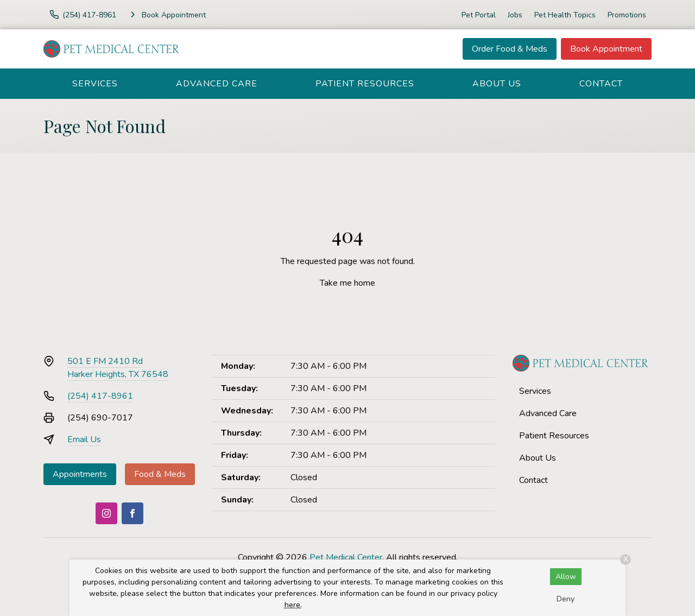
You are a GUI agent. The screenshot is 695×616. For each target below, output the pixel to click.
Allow (566, 577)
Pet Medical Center (346, 557)
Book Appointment (606, 49)
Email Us (84, 439)
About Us (497, 84)
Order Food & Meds (510, 49)
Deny (566, 599)
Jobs (515, 15)
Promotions (627, 15)
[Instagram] (106, 513)
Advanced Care (217, 84)
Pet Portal (479, 15)
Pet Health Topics (565, 15)
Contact (601, 84)
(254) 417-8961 (100, 396)
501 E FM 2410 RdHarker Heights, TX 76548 (118, 368)
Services (95, 84)
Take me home (347, 283)
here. (293, 605)
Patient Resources (365, 84)
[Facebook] (132, 513)
